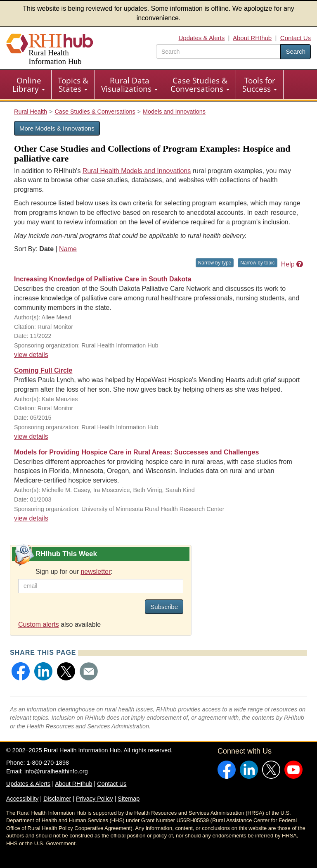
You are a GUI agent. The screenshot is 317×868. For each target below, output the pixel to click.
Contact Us (296, 38)
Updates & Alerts (202, 38)
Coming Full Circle (43, 370)
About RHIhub (252, 38)
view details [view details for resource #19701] (31, 355)
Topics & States (73, 85)
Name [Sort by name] (68, 249)
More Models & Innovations (57, 128)
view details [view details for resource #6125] (31, 436)
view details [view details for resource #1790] (31, 518)
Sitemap (129, 799)
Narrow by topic (257, 263)
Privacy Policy (95, 799)
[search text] (218, 51)
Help (292, 264)
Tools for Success (260, 85)
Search (296, 51)
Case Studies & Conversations (200, 85)
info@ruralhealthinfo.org (56, 771)
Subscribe (164, 607)
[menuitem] (29, 85)
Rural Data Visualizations (129, 85)
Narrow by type (215, 263)
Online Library (29, 85)
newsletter (96, 572)
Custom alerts (39, 624)
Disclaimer (57, 799)
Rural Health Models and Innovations (137, 171)
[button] (21, 671)
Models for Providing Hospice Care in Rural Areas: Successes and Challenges (136, 452)
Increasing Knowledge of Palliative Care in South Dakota (103, 279)
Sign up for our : (74, 572)
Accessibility (22, 799)
